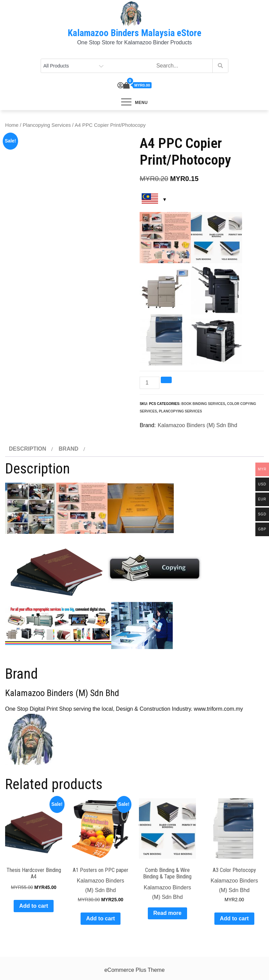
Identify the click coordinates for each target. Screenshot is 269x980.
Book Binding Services (203, 404)
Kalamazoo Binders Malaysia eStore (134, 33)
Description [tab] (27, 449)
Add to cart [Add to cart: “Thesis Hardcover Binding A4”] (33, 906)
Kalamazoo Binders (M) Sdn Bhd (197, 425)
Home (12, 125)
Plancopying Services (47, 125)
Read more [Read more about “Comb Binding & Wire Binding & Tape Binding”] (167, 913)
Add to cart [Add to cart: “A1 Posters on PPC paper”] (100, 918)
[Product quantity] (150, 383)
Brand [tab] (69, 449)
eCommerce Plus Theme (135, 970)
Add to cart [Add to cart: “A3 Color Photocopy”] (234, 918)
